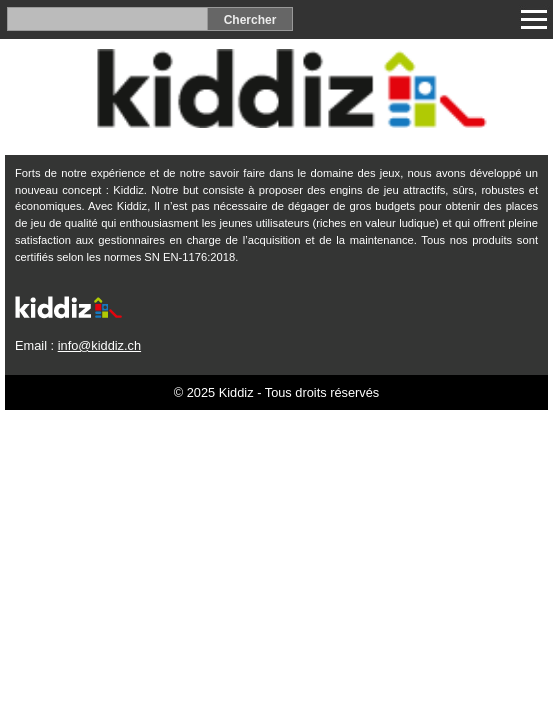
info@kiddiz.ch (99, 345)
